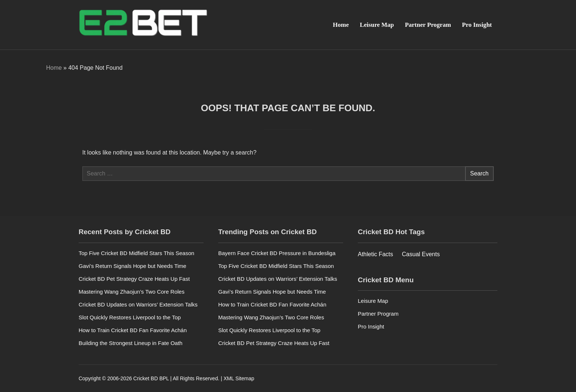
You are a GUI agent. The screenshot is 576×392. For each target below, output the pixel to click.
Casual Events (421, 254)
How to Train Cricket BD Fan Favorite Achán (133, 330)
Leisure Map (377, 25)
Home (341, 25)
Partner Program (428, 25)
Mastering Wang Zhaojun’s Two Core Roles (132, 292)
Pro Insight (477, 25)
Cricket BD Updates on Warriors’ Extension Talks (138, 304)
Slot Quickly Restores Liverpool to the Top (130, 317)
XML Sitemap (239, 378)
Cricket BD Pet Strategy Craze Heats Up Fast (134, 279)
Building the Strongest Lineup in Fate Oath (131, 343)
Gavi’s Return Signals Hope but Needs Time (132, 266)
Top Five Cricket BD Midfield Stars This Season (136, 253)
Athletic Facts (375, 254)
